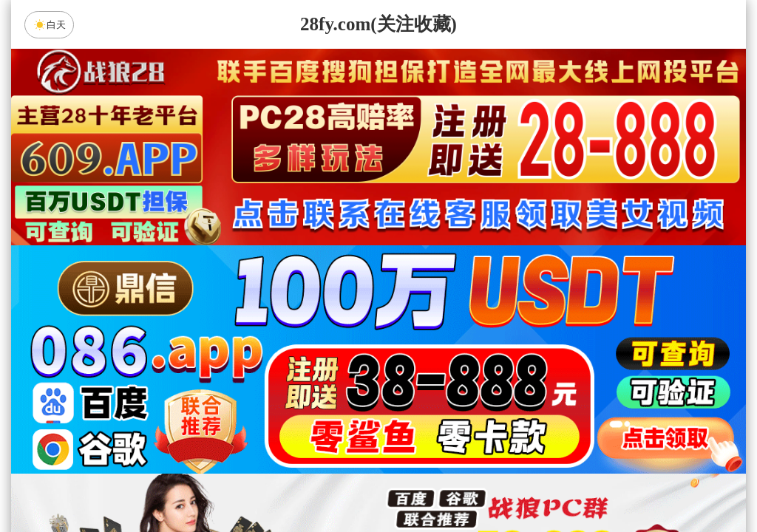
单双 (519, 483)
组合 (238, 483)
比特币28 (519, 366)
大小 (425, 483)
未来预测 (254, 444)
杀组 (332, 483)
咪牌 (481, 300)
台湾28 (425, 366)
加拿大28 (238, 366)
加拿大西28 (332, 366)
